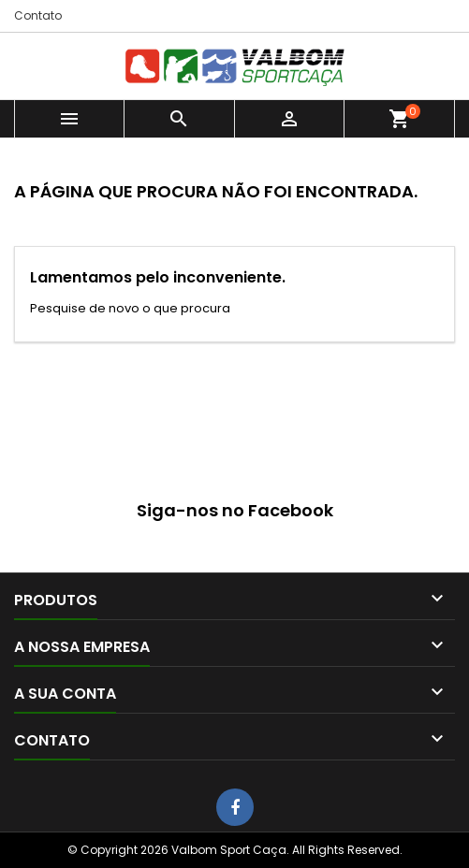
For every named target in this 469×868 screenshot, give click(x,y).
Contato (38, 15)
